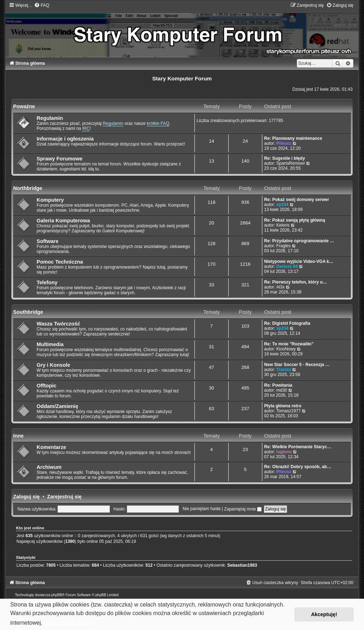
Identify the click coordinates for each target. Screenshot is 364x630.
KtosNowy (286, 349)
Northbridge (28, 188)
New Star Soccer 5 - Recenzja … (297, 365)
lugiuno (284, 452)
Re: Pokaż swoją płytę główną (295, 220)
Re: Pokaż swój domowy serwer (297, 200)
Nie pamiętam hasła (202, 509)
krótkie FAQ (158, 123)
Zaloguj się (26, 497)
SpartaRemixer (291, 163)
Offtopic (47, 386)
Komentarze (51, 447)
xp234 (282, 205)
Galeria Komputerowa (63, 221)
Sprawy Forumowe (60, 159)
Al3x (280, 287)
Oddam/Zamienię (57, 406)
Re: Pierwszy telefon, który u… (296, 282)
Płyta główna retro (283, 406)
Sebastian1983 (242, 565)
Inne (18, 436)
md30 (282, 390)
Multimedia (50, 344)
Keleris (283, 225)
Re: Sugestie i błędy (285, 158)
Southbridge (28, 312)
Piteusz (284, 143)
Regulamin (50, 118)
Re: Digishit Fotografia (287, 323)
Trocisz (284, 370)
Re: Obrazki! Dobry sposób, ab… (298, 467)
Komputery (50, 200)
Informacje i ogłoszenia (65, 139)
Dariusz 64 (287, 266)
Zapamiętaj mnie (243, 509)
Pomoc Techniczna (60, 262)
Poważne (24, 106)
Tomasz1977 (288, 411)
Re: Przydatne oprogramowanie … (299, 241)
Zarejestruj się (65, 497)
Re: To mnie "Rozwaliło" (289, 344)
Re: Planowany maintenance (293, 138)
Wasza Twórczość (58, 324)
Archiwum (49, 467)
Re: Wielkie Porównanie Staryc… (298, 447)
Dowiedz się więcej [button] (69, 623)
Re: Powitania (278, 385)
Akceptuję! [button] (324, 614)
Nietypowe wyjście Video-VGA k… (299, 261)
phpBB (57, 595)
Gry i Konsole (53, 365)
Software (47, 241)
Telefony (47, 282)
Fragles (283, 246)
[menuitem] (42, 5)
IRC (86, 128)
